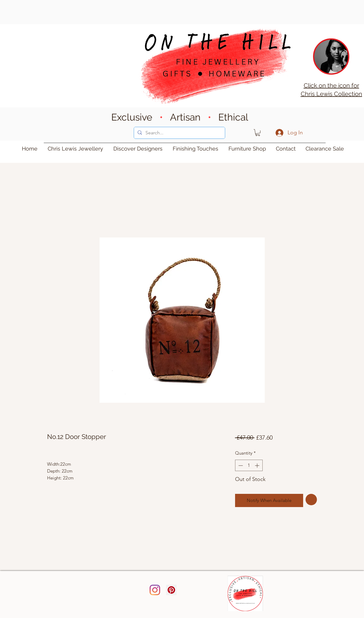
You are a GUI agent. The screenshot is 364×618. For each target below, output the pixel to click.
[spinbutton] (249, 466)
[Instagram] (155, 590)
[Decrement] (240, 466)
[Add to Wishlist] (311, 500)
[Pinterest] (171, 590)
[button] (258, 133)
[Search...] (179, 133)
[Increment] (258, 466)
